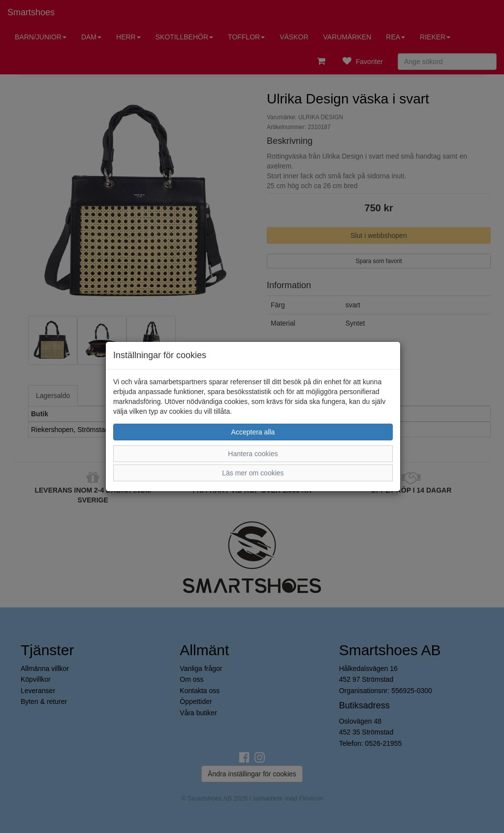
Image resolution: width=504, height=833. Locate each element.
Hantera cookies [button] (253, 454)
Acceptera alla (253, 432)
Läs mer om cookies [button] (253, 473)
